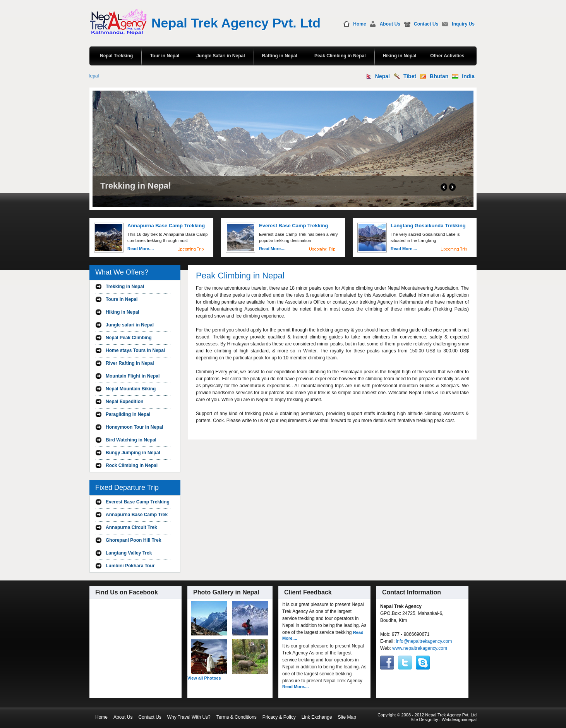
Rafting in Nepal (280, 56)
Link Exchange (317, 717)
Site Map (347, 717)
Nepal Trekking (116, 56)
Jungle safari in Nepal (130, 325)
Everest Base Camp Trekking (138, 502)
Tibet (410, 76)
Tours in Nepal (122, 299)
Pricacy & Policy (279, 717)
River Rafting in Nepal (130, 363)
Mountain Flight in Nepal (133, 376)
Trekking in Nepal (125, 287)
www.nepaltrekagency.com (420, 648)
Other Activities (447, 56)
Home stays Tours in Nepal (135, 350)
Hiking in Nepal (400, 56)
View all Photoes (204, 678)
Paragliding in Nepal (128, 414)
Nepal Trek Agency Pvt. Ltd (236, 23)
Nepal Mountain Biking (131, 389)
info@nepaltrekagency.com (424, 641)
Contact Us (426, 24)
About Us (390, 24)
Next (452, 187)
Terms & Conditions (237, 717)
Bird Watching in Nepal (131, 440)
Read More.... (141, 249)
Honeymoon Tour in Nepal (134, 427)
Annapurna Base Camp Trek (137, 515)
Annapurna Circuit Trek (131, 527)
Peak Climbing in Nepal (340, 56)
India (468, 76)
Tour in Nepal (165, 56)
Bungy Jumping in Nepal (133, 453)
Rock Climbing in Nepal (132, 465)
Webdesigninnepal (459, 719)
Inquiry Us (463, 24)
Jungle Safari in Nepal (220, 56)
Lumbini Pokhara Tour (130, 566)
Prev (444, 187)
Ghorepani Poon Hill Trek (133, 540)
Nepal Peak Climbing (129, 338)
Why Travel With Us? (189, 717)
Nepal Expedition (124, 402)
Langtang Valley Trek (129, 553)
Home (359, 24)
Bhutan (439, 76)
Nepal (382, 76)
